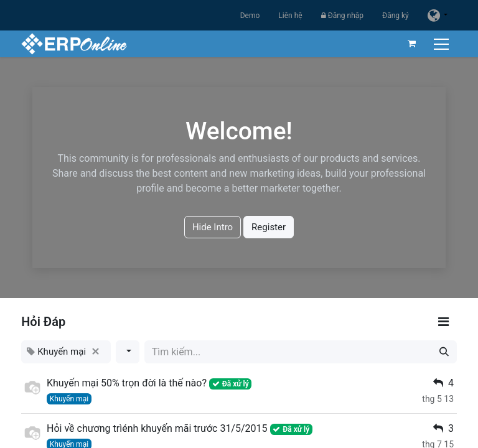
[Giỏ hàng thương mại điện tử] (411, 44)
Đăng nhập (342, 16)
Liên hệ (290, 16)
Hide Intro (213, 227)
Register (269, 227)
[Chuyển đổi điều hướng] (442, 44)
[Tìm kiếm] (444, 352)
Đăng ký (396, 16)
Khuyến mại (69, 399)
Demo (250, 16)
